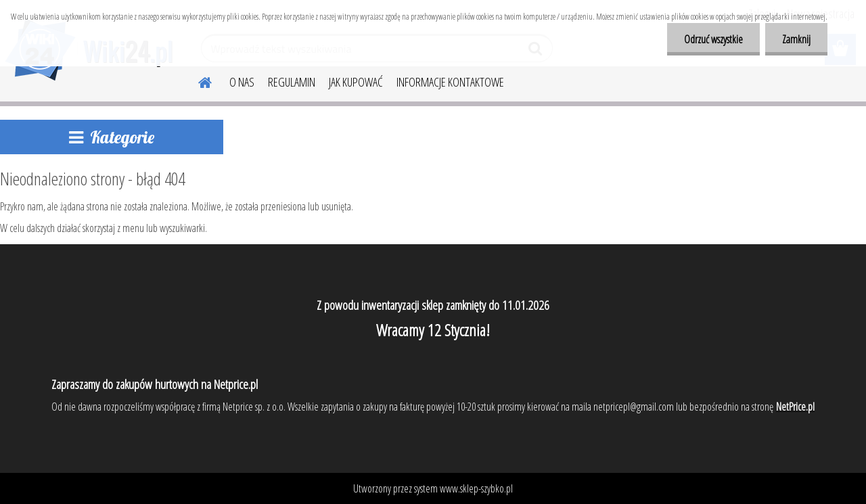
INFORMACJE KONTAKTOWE (450, 82)
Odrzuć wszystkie (713, 39)
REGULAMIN (292, 82)
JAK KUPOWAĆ (356, 82)
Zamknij (796, 39)
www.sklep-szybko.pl (476, 488)
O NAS (242, 82)
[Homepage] (197, 81)
